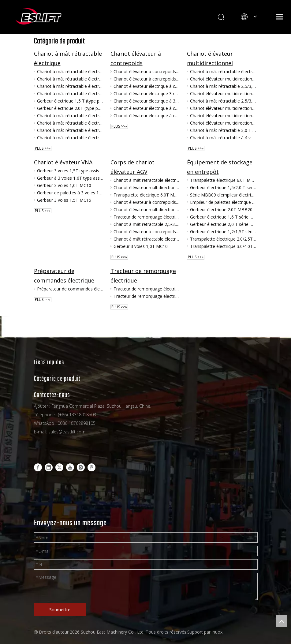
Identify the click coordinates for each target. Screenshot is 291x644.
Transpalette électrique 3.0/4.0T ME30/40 (223, 246)
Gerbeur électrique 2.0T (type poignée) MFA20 (70, 108)
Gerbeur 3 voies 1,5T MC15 (64, 200)
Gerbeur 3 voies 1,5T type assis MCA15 (70, 171)
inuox (217, 632)
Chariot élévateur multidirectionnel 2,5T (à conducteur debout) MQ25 (223, 123)
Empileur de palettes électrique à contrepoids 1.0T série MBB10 (223, 202)
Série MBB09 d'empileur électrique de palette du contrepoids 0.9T (223, 195)
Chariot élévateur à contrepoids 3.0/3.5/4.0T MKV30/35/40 (147, 71)
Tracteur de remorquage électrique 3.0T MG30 (147, 296)
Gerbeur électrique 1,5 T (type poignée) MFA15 (70, 101)
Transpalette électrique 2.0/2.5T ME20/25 (223, 239)
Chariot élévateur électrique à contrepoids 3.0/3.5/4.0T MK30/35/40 (147, 116)
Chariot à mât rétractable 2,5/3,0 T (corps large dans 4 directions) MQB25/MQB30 (223, 86)
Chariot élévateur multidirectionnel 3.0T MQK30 (223, 79)
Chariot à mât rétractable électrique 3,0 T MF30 (70, 71)
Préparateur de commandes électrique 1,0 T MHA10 (70, 289)
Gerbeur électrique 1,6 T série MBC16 (223, 217)
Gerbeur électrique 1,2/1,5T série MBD (223, 232)
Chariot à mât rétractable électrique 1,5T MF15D (70, 116)
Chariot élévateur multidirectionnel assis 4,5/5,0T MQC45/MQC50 (223, 94)
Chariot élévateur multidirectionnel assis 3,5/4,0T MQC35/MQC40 (223, 108)
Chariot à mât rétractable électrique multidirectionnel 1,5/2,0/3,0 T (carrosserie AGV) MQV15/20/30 (223, 71)
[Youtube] (70, 467)
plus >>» (43, 148)
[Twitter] (59, 467)
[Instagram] (81, 467)
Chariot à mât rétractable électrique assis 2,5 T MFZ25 (70, 130)
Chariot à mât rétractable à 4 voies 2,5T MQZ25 (223, 138)
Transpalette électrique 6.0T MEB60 (147, 195)
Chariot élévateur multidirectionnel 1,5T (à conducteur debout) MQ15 (223, 116)
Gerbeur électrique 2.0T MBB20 (221, 210)
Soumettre (60, 610)
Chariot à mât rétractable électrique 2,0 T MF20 (70, 86)
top (282, 621)
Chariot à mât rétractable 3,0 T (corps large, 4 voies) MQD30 (223, 130)
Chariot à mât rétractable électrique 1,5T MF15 (70, 94)
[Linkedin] (49, 467)
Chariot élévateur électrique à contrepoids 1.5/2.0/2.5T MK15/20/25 (147, 86)
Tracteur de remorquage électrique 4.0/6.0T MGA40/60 (147, 217)
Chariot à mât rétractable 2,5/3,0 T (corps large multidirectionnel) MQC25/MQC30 (223, 101)
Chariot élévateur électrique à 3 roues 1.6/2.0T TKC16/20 (147, 101)
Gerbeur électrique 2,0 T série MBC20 (223, 224)
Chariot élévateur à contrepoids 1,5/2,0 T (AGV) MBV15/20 (147, 79)
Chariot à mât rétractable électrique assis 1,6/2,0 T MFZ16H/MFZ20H (70, 123)
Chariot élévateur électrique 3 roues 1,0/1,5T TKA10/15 (147, 94)
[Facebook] (38, 467)
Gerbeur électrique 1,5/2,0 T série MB (223, 187)
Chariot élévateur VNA (63, 162)
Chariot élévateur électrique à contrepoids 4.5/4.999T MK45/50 (147, 108)
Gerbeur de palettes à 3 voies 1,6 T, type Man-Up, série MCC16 (70, 193)
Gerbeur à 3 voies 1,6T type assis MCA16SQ (70, 178)
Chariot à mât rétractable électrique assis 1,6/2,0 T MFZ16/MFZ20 (70, 138)
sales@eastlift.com (67, 432)
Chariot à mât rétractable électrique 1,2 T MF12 (70, 79)
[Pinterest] (91, 467)
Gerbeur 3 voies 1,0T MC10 (64, 185)
